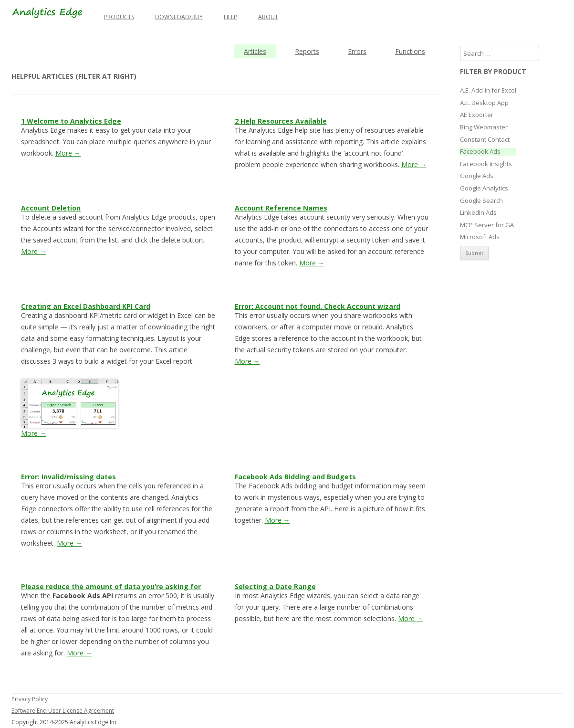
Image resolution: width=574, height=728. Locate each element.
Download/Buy (179, 17)
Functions (410, 51)
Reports (307, 51)
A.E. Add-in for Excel (488, 91)
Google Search (481, 201)
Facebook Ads (480, 152)
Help (230, 17)
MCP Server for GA (487, 225)
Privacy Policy (30, 699)
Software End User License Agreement (63, 711)
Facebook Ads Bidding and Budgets (295, 477)
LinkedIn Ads (478, 213)
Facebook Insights (486, 164)
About (268, 17)
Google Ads (477, 176)
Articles (255, 51)
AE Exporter (477, 115)
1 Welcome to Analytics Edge (71, 121)
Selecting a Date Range (275, 586)
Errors (357, 51)
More (68, 153)
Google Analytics (484, 189)
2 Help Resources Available (281, 121)
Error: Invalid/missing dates (68, 477)
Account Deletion (51, 208)
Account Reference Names (281, 208)
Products (119, 17)
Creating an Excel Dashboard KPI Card (86, 306)
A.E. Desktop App (484, 103)
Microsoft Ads (480, 237)
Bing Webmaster (484, 127)
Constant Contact (485, 140)
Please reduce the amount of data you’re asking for (111, 586)
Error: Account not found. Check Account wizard (318, 306)
